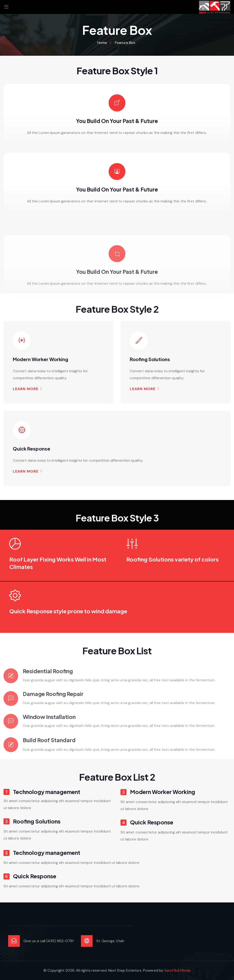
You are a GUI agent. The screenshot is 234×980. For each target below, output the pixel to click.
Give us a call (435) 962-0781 (48, 941)
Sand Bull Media (177, 970)
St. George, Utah (110, 941)
